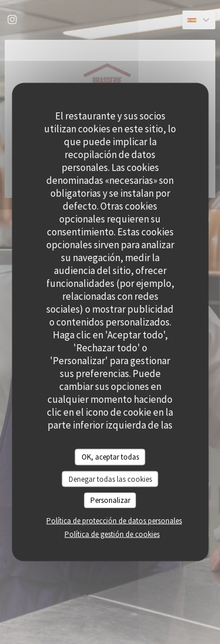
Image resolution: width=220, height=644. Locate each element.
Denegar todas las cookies (110, 479)
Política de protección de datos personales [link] (114, 520)
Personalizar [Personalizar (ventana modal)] (110, 500)
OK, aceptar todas (110, 457)
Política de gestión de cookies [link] (112, 534)
